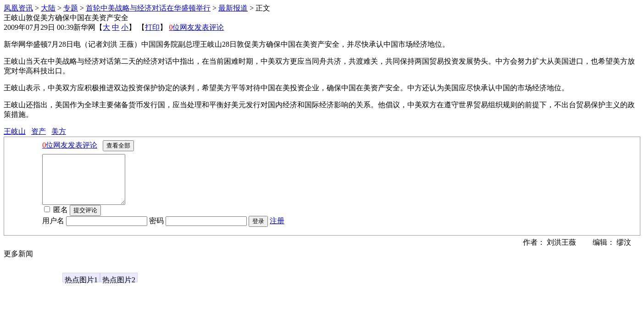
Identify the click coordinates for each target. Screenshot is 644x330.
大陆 (48, 8)
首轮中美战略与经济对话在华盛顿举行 (148, 8)
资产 (39, 131)
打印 (152, 27)
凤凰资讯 (18, 8)
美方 (59, 131)
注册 (277, 230)
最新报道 (233, 8)
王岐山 (15, 131)
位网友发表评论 (196, 27)
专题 (71, 8)
